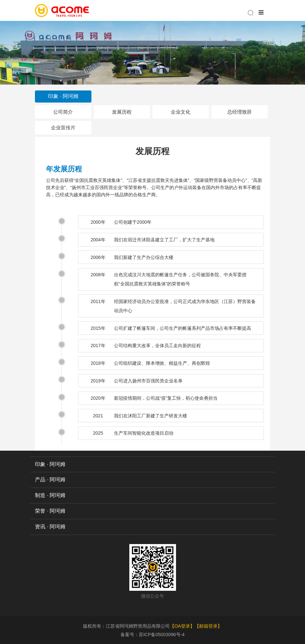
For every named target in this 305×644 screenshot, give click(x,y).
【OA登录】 (182, 626)
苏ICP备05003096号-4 (162, 635)
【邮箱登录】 (208, 626)
